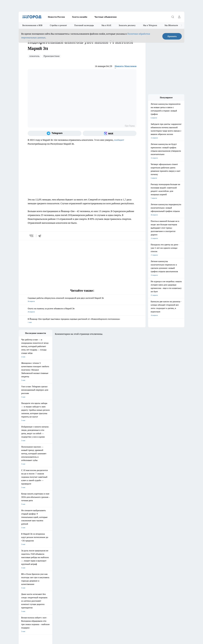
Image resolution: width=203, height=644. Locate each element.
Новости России (56, 17)
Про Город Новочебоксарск (51, 538)
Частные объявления (106, 17)
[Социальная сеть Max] (110, 133)
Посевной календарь (84, 25)
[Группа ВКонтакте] (132, 542)
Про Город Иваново (115, 538)
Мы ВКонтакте (171, 25)
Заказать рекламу (127, 25)
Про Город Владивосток (50, 547)
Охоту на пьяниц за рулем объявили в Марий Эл (82, 310)
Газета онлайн (80, 17)
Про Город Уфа (91, 541)
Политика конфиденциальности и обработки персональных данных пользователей (49, 606)
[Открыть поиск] (173, 17)
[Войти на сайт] (179, 17)
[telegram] (41, 236)
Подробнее (87, 603)
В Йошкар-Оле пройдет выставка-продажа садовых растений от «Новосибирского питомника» (82, 321)
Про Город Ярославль (71, 538)
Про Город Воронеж (93, 538)
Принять (172, 36)
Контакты (55, 560)
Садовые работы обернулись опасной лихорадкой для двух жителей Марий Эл (82, 300)
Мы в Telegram (150, 25)
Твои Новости (24, 541)
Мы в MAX (106, 25)
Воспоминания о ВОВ (32, 25)
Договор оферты (25, 557)
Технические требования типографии (65, 557)
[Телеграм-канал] (55, 133)
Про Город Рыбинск (70, 541)
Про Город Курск (47, 541)
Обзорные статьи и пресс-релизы (96, 557)
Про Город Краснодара (71, 547)
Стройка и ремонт (58, 25)
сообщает (119, 140)
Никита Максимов (126, 66)
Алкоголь (34, 56)
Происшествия (52, 56)
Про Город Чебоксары (27, 538)
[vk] (32, 236)
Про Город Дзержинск (27, 547)
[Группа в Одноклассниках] (138, 542)
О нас (21, 560)
